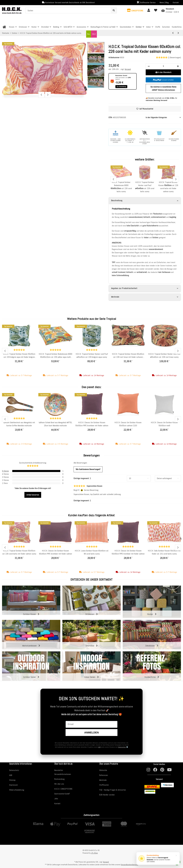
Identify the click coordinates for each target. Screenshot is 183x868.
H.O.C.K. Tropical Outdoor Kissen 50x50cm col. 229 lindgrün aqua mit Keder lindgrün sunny (19, 356)
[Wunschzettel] (156, 10)
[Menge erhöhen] (178, 66)
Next (48, 95)
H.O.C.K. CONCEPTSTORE (63, 789)
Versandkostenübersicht (129, 865)
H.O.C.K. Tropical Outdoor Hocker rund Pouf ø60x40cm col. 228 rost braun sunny (164, 356)
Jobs (56, 799)
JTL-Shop (94, 853)
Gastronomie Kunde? (62, 794)
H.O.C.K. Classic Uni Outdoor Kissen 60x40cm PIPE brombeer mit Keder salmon (56, 552)
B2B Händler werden (107, 795)
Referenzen (104, 775)
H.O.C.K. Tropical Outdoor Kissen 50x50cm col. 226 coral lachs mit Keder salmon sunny (19, 552)
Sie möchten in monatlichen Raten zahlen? (163, 88)
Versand (128, 69)
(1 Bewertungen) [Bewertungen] (168, 57)
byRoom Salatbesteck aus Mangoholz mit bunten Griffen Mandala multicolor (19, 424)
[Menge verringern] (149, 66)
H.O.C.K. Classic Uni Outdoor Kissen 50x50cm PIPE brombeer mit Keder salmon (92, 424)
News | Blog (164, 2)
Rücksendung (59, 779)
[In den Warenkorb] (163, 72)
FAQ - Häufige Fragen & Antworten (113, 790)
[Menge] (163, 66)
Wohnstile (103, 770)
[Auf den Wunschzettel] (145, 109)
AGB (99, 747)
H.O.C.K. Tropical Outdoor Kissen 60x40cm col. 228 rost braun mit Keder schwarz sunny (128, 356)
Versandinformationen (63, 774)
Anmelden (91, 733)
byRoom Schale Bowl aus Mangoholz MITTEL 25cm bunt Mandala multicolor (56, 424)
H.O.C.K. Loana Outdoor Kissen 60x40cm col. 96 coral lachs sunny (92, 552)
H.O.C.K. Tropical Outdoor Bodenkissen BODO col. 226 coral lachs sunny (121, 187)
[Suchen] (68, 10)
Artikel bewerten (33, 495)
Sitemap (12, 780)
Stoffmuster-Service (146, 2)
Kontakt (176, 2)
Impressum (13, 785)
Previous (41, 95)
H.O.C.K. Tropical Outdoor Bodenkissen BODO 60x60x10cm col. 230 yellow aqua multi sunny (56, 356)
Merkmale (103, 780)
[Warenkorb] (170, 10)
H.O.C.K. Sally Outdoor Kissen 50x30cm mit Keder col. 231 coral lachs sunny (164, 552)
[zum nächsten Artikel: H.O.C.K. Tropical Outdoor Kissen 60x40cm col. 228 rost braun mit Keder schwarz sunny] (178, 33)
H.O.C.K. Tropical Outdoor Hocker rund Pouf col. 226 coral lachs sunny (145, 187)
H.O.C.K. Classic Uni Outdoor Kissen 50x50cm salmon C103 (128, 424)
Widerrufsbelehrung (17, 790)
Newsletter (59, 770)
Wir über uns (59, 784)
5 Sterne (5, 471)
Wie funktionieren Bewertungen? (88, 469)
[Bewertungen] (19, 350)
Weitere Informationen (166, 90)
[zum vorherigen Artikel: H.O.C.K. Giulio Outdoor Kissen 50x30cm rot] (173, 33)
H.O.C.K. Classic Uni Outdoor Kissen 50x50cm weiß (164, 424)
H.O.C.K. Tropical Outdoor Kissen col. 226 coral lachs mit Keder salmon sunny (168, 187)
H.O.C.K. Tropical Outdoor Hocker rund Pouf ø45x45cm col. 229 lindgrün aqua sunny (92, 356)
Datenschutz (122, 747)
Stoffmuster (104, 785)
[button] (135, 10)
